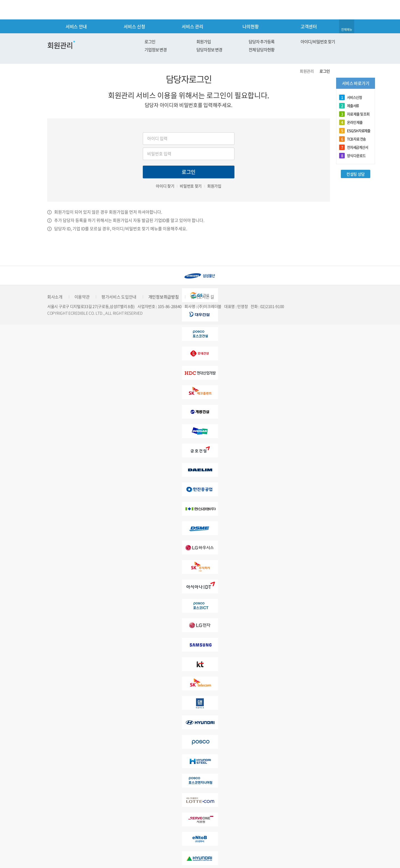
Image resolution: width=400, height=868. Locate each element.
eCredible (70, 10)
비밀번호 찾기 (191, 186)
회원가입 (204, 42)
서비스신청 (351, 97)
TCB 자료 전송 (352, 139)
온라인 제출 (351, 122)
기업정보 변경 (156, 50)
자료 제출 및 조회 (354, 114)
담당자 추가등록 (262, 42)
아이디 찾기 (165, 186)
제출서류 (349, 106)
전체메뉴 (347, 30)
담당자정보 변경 (209, 50)
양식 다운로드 (352, 156)
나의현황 (251, 26)
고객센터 (309, 26)
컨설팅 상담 (356, 174)
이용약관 (82, 297)
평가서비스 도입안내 (119, 297)
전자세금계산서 (354, 147)
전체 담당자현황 (262, 50)
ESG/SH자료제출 (355, 131)
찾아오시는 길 (202, 297)
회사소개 (55, 297)
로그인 (150, 42)
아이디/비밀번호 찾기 (318, 42)
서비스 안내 (76, 26)
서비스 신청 (134, 26)
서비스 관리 (192, 26)
